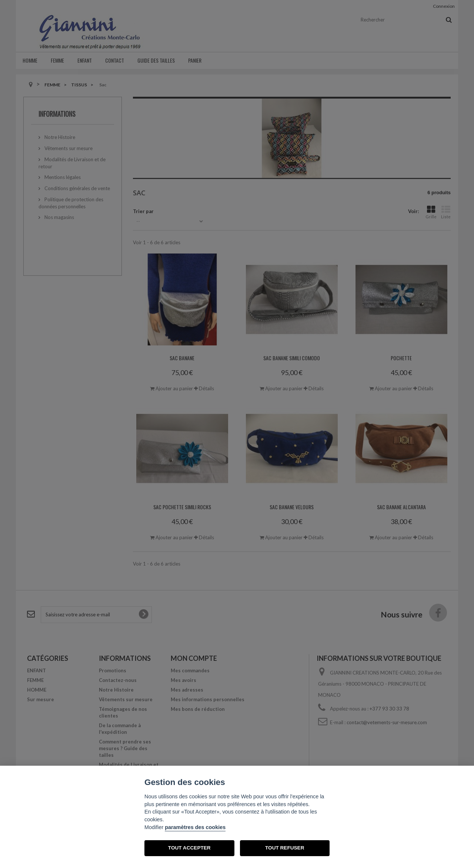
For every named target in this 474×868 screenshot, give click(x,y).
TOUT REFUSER (285, 848)
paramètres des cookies (195, 827)
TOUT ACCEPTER (189, 848)
